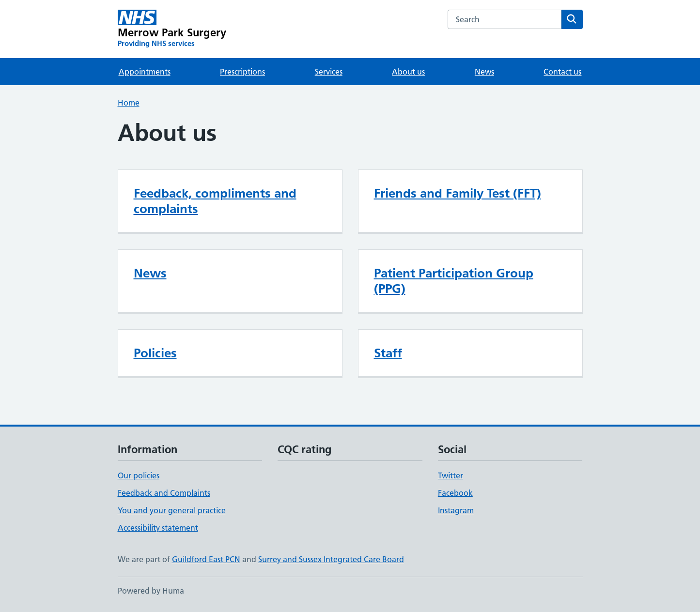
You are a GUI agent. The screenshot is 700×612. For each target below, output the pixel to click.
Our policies (139, 475)
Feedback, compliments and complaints (215, 201)
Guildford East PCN (206, 559)
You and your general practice (172, 510)
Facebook (455, 493)
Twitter (451, 475)
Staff (388, 353)
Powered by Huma (151, 591)
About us (408, 72)
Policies (155, 353)
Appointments (145, 72)
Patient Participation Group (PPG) (454, 281)
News (484, 72)
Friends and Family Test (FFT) (458, 193)
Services (329, 72)
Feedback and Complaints (164, 493)
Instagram (456, 510)
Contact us (562, 72)
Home (129, 103)
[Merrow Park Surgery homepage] (172, 29)
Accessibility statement (158, 528)
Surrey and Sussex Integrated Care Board (331, 559)
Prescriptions (242, 72)
